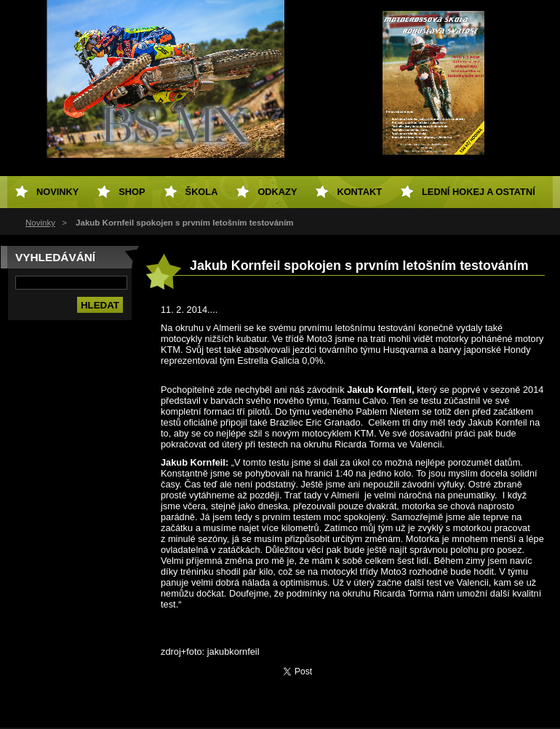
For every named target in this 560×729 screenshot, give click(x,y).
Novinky (40, 223)
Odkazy (277, 192)
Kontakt (359, 192)
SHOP (132, 192)
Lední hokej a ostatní (479, 192)
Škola (202, 192)
